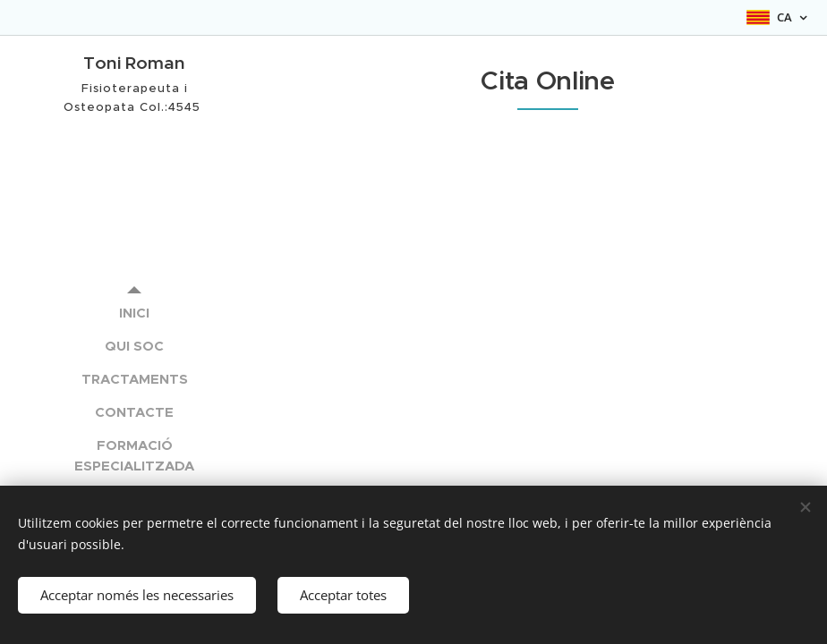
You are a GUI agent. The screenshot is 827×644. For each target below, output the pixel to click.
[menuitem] (134, 313)
